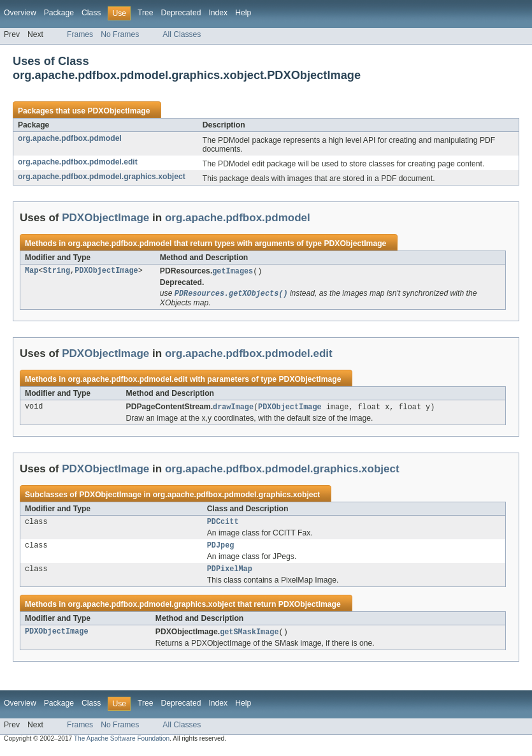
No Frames (120, 34)
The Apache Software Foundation (122, 745)
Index (218, 13)
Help (243, 13)
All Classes (182, 34)
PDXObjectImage (119, 111)
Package (59, 13)
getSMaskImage (249, 638)
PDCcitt (223, 525)
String (56, 272)
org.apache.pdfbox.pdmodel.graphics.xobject (102, 177)
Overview (20, 13)
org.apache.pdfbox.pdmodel (70, 138)
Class (91, 13)
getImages (233, 272)
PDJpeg (221, 549)
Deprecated (181, 13)
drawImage (233, 409)
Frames (80, 34)
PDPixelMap (230, 574)
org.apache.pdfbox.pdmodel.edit (78, 162)
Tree (146, 13)
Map (32, 272)
